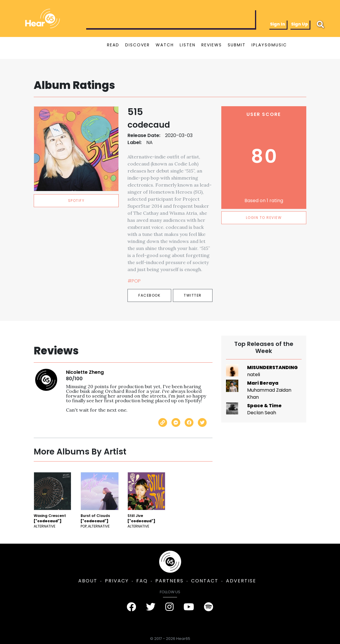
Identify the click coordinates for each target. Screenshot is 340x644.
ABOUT (88, 581)
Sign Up (300, 24)
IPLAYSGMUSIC (269, 45)
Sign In (278, 24)
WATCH (165, 45)
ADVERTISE (241, 581)
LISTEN (188, 45)
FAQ (142, 581)
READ (113, 45)
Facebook (149, 295)
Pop (84, 526)
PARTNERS (169, 581)
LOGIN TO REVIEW (264, 218)
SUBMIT (237, 45)
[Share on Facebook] (189, 422)
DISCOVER (137, 45)
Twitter (193, 295)
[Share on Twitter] (202, 422)
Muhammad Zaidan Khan (269, 394)
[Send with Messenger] (176, 422)
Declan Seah (262, 413)
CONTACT (205, 581)
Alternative (45, 526)
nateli (254, 375)
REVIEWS (212, 45)
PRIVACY (117, 581)
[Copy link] (163, 422)
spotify (76, 201)
